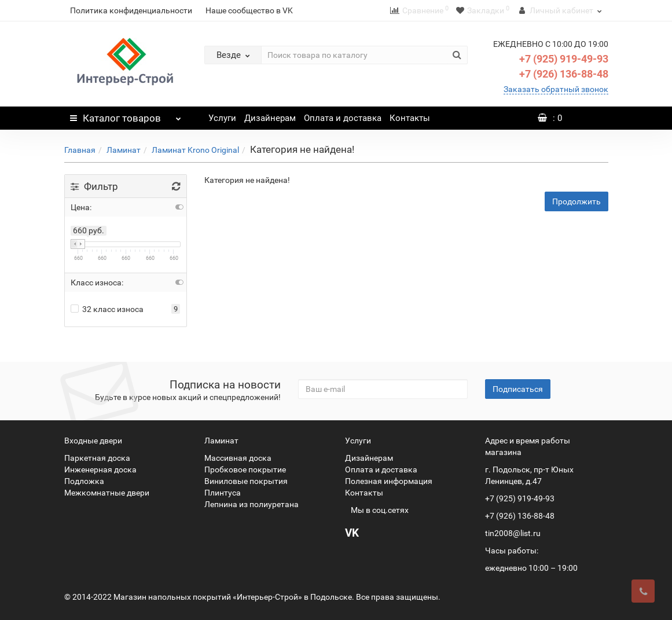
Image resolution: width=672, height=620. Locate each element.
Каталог (126, 115)
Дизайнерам (270, 118)
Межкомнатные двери (107, 493)
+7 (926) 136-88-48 (564, 74)
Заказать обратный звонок (556, 89)
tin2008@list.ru (513, 533)
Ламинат (124, 150)
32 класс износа (107, 309)
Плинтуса (223, 493)
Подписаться (518, 389)
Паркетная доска (97, 458)
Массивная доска (238, 458)
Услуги (222, 118)
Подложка (84, 481)
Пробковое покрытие (245, 469)
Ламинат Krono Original (195, 150)
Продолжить (576, 201)
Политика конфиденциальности (131, 10)
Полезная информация (389, 481)
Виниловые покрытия (246, 481)
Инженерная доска (100, 469)
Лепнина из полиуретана (251, 504)
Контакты (410, 118)
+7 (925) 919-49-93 (564, 59)
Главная (80, 150)
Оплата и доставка (343, 118)
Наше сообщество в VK (249, 10)
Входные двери (93, 441)
